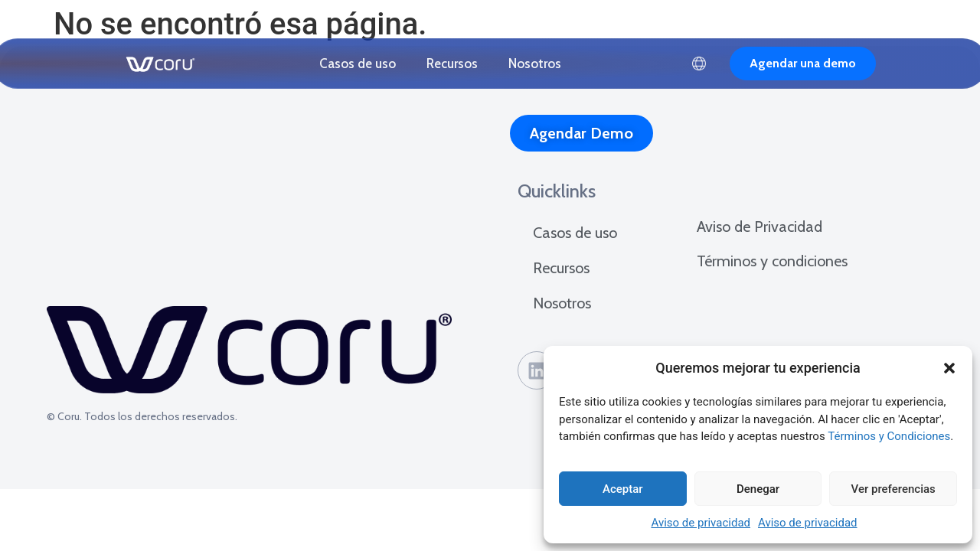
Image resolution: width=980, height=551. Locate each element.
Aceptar (623, 489)
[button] (949, 368)
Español (699, 64)
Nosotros (535, 64)
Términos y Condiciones (889, 436)
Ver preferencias (893, 489)
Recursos (452, 64)
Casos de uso (358, 64)
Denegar (758, 489)
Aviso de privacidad (701, 523)
